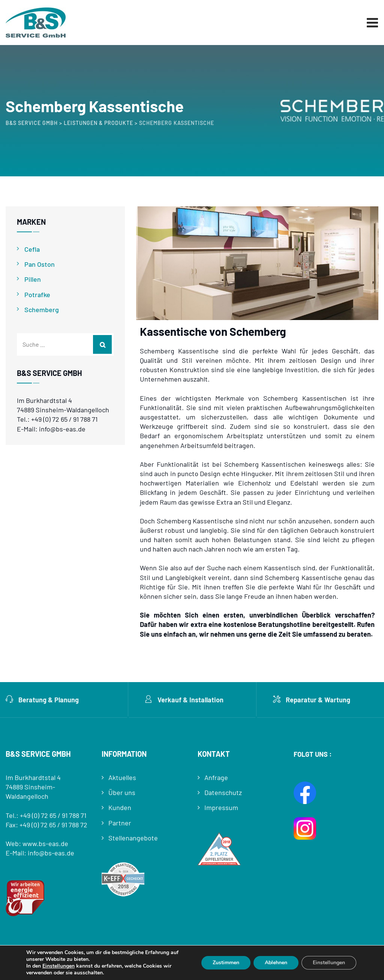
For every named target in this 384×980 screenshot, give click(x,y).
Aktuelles (122, 777)
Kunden (120, 807)
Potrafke (37, 295)
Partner (120, 823)
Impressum (221, 807)
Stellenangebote (133, 838)
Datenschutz (223, 792)
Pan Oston (40, 264)
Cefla (32, 249)
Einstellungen (58, 966)
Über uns (122, 792)
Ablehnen (276, 963)
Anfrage (216, 777)
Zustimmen (226, 963)
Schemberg (42, 310)
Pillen (33, 279)
